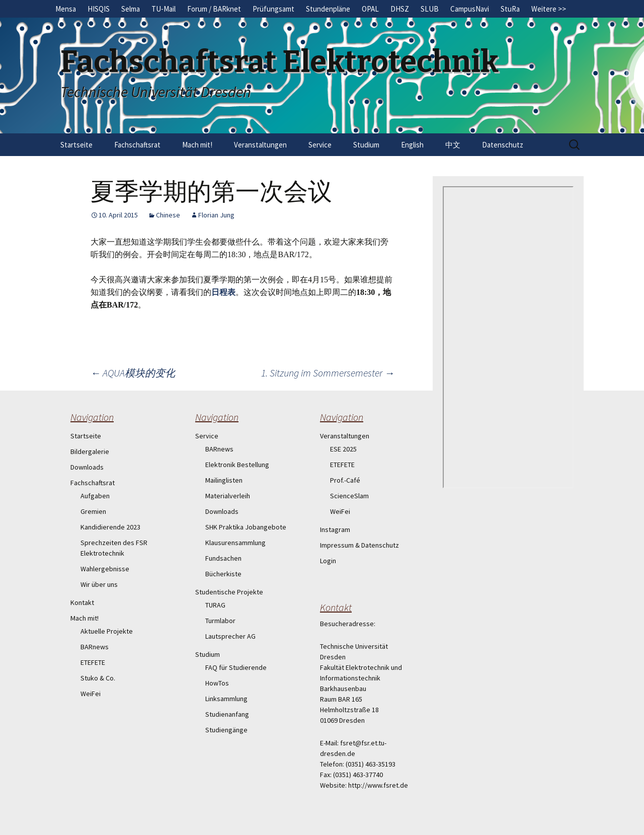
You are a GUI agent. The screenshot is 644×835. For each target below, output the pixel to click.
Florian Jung (216, 215)
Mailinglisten (224, 480)
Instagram (335, 529)
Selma (131, 9)
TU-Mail (164, 9)
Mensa (66, 9)
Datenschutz (503, 145)
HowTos (217, 683)
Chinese (168, 215)
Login (328, 561)
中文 (453, 145)
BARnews (95, 647)
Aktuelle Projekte (107, 631)
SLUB (430, 9)
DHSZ (400, 9)
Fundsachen (223, 558)
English (412, 145)
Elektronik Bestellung (237, 465)
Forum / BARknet (214, 9)
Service (320, 145)
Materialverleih (228, 496)
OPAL (370, 9)
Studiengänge (226, 730)
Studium (366, 145)
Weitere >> (549, 9)
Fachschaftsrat (137, 145)
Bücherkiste (223, 574)
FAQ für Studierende (236, 667)
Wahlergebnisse (105, 569)
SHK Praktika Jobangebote (246, 527)
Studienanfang (227, 714)
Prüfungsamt (273, 9)
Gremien (93, 511)
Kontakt (82, 602)
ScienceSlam (349, 496)
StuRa (510, 9)
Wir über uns (99, 584)
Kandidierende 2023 (110, 527)
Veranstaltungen (260, 145)
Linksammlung (226, 699)
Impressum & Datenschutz (359, 545)
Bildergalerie (90, 451)
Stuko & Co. (98, 678)
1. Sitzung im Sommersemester (328, 373)
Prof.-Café (345, 480)
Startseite (76, 145)
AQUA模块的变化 (133, 373)
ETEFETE (93, 662)
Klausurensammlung (235, 543)
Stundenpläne (328, 9)
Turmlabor (220, 621)
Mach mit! (197, 145)
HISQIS (99, 9)
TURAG (215, 605)
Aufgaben (95, 496)
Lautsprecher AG (230, 636)
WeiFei (91, 694)
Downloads (87, 467)
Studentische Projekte (229, 592)
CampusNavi (470, 9)
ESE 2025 (343, 449)
